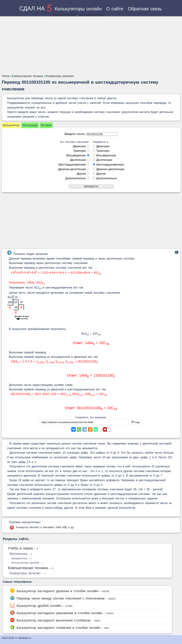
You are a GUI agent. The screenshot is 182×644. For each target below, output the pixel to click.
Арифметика (21, 558)
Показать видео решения (27, 253)
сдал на (36, 8)
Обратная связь (145, 9)
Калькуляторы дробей (27, 563)
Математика (21, 554)
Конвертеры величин (27, 573)
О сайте (115, 9)
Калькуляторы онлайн (78, 11)
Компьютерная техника (31, 568)
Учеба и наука (23, 548)
